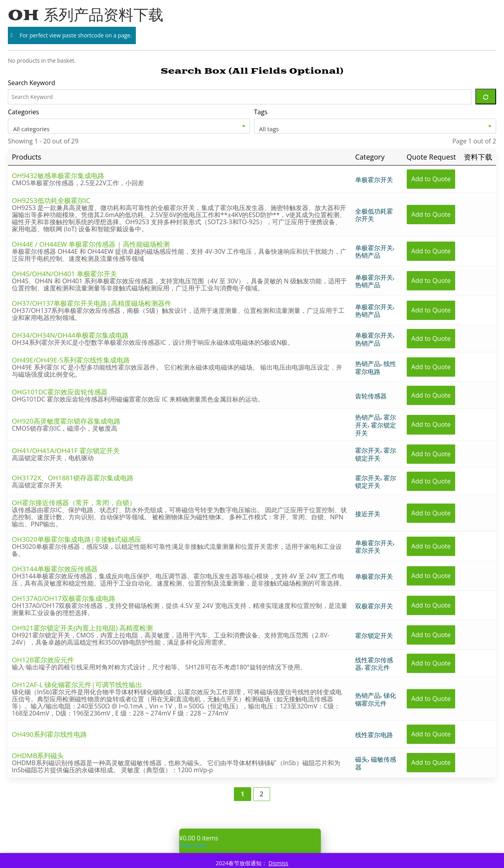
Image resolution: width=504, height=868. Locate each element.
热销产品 (368, 255)
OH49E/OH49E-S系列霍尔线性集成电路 (71, 360)
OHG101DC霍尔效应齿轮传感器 (60, 392)
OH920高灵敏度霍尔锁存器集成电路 (66, 421)
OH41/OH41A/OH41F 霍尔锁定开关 (66, 451)
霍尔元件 (377, 667)
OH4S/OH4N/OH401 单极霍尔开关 (64, 274)
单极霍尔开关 (374, 179)
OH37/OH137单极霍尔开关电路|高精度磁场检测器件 (92, 303)
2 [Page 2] (262, 794)
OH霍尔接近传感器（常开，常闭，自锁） (74, 503)
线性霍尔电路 (376, 368)
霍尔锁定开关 (376, 429)
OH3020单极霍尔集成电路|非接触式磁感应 (77, 539)
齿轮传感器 (371, 396)
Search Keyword (31, 83)
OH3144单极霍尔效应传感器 (55, 569)
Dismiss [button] (278, 863)
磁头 (361, 759)
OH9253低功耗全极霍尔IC (51, 200)
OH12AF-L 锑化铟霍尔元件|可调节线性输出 (77, 685)
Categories (23, 112)
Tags (261, 112)
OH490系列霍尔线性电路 (49, 734)
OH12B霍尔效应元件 (43, 660)
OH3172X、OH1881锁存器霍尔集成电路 (73, 478)
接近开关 (368, 513)
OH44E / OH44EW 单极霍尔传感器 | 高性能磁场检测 (91, 244)
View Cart (193, 845)
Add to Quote (431, 179)
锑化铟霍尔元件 (376, 699)
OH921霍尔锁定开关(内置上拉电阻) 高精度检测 (82, 628)
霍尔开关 (368, 450)
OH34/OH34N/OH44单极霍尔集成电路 (70, 335)
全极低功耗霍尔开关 (374, 215)
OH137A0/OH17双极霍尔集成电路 (64, 598)
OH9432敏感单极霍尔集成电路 (58, 176)
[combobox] (129, 126)
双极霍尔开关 (374, 606)
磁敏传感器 (376, 763)
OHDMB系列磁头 (38, 756)
